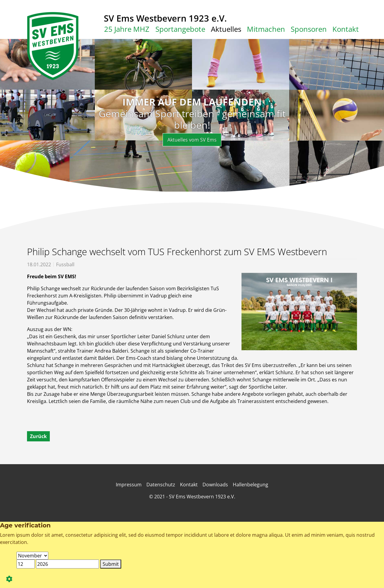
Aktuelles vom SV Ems (192, 140)
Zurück (38, 436)
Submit (111, 564)
